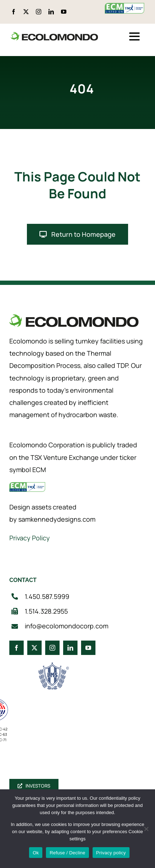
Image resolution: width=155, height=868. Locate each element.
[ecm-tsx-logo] (125, 6)
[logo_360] (54, 35)
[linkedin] (51, 12)
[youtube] (64, 12)
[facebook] (13, 12)
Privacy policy (111, 853)
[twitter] (26, 12)
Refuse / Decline (67, 853)
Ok (36, 853)
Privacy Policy (30, 538)
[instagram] (39, 12)
